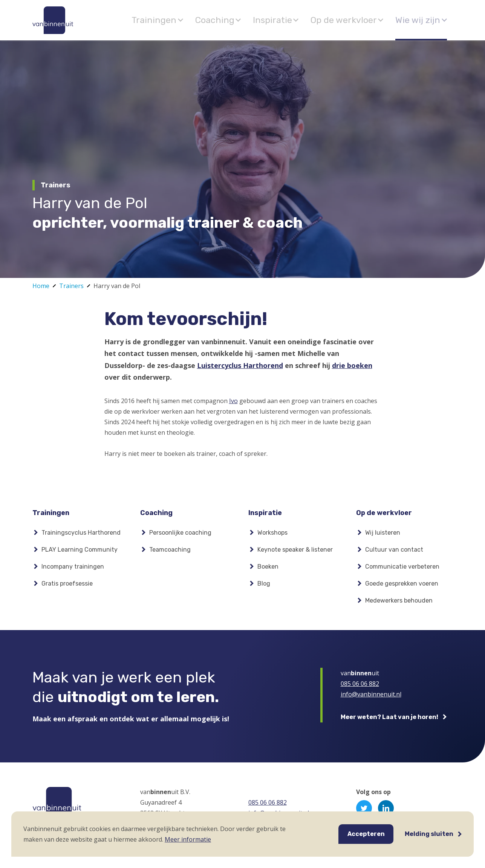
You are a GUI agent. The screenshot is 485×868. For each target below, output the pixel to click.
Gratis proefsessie (67, 587)
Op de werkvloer (360, 20)
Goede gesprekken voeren (402, 587)
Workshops (272, 536)
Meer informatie (188, 839)
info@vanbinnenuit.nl (371, 698)
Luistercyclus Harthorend (240, 365)
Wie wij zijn (422, 20)
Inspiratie (299, 20)
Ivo (233, 401)
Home (41, 286)
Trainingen (198, 20)
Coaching (249, 20)
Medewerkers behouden (399, 604)
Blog (264, 587)
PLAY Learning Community (80, 553)
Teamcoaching (170, 553)
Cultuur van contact (394, 553)
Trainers (71, 286)
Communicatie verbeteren (402, 570)
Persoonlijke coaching (180, 536)
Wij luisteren (383, 536)
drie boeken (352, 365)
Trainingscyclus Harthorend (81, 536)
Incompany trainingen (73, 570)
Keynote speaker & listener (295, 553)
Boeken (268, 570)
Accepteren (366, 834)
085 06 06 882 (360, 687)
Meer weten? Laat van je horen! (389, 721)
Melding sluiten (429, 834)
